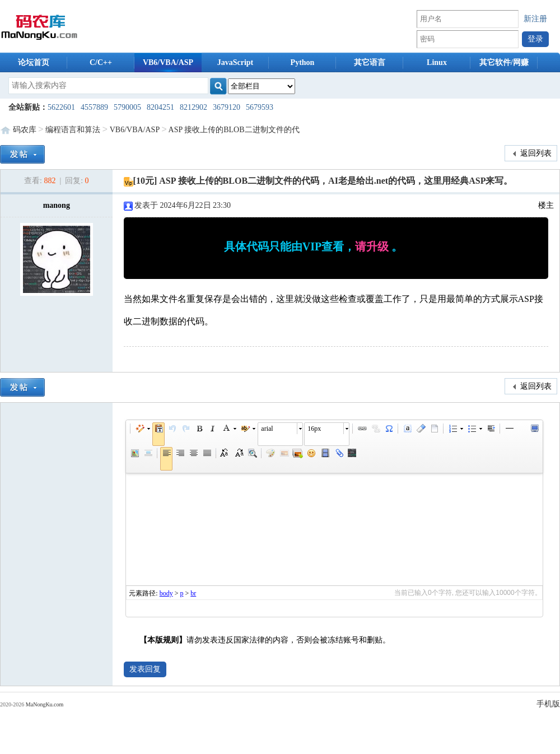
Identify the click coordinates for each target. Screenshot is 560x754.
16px (314, 429)
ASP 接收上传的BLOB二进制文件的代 (234, 130)
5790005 (127, 107)
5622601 (61, 107)
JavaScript (235, 62)
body (166, 593)
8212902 (193, 107)
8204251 (160, 107)
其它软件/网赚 (504, 62)
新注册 (535, 19)
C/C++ (101, 62)
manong (57, 205)
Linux (437, 62)
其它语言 (370, 62)
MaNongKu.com (45, 704)
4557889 (94, 107)
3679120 (227, 107)
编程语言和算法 (73, 130)
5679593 (260, 107)
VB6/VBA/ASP (168, 62)
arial (267, 429)
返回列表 (531, 153)
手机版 (548, 704)
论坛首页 (34, 62)
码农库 (25, 130)
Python (303, 62)
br (193, 593)
